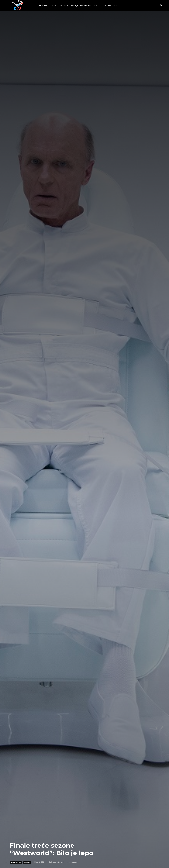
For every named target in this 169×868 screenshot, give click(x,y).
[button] (161, 6)
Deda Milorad (57, 862)
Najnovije (16, 862)
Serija (27, 862)
